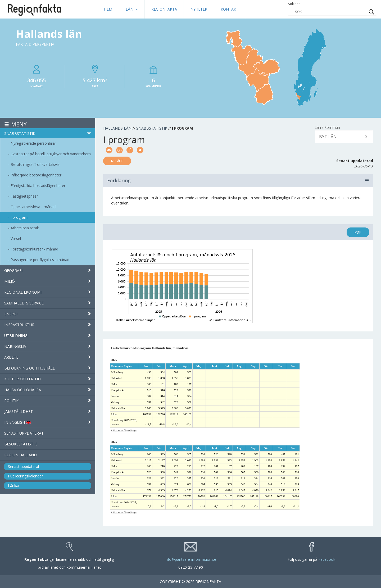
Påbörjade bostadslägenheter (36, 175)
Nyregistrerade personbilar (33, 143)
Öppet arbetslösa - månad (33, 207)
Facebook (327, 559)
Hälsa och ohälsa (48, 390)
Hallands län (117, 128)
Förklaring (238, 180)
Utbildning (48, 336)
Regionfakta (164, 9)
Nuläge (117, 161)
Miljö (48, 281)
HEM (108, 9)
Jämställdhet (48, 411)
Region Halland (21, 455)
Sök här (333, 9)
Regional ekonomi (48, 292)
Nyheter (199, 9)
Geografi (48, 270)
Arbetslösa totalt (25, 228)
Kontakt (230, 9)
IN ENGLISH (48, 422)
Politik (48, 401)
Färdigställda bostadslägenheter (38, 186)
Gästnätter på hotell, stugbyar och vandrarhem (51, 154)
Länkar (14, 486)
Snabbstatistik (48, 133)
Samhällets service (48, 303)
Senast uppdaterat (24, 433)
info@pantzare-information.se (190, 559)
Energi (48, 314)
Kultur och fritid (48, 379)
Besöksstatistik (21, 444)
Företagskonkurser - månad (34, 249)
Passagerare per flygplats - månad (40, 260)
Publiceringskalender (25, 476)
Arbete (48, 357)
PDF (358, 232)
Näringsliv (48, 346)
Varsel (16, 238)
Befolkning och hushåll (48, 368)
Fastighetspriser (24, 196)
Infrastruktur (48, 325)
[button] (344, 137)
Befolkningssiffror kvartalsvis (35, 164)
